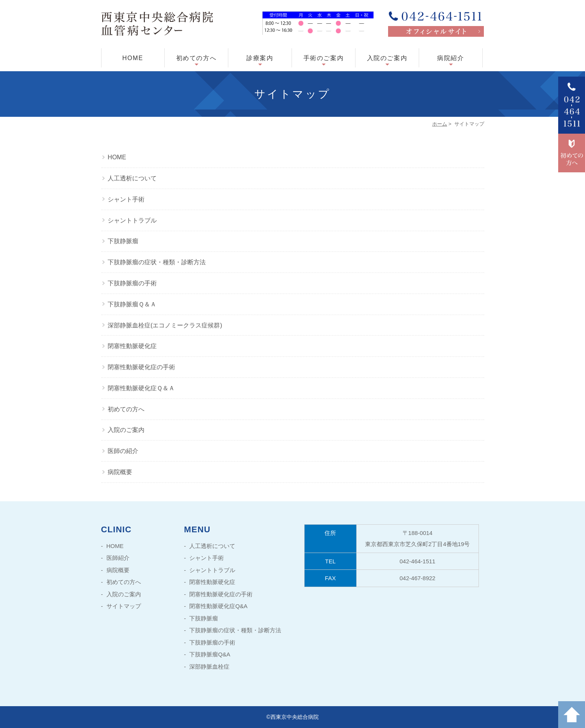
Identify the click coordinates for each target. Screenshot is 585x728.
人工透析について (132, 178)
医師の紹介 (123, 451)
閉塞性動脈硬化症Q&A (218, 606)
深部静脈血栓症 (209, 667)
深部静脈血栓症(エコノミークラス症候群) (165, 325)
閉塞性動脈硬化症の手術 (141, 367)
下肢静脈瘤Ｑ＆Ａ (132, 304)
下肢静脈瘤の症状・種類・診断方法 (157, 262)
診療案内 (260, 58)
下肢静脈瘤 (123, 241)
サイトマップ (124, 606)
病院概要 (120, 472)
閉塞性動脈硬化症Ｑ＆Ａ (141, 388)
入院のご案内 (387, 58)
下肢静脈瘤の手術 (132, 283)
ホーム (440, 124)
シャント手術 (126, 199)
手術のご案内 (324, 58)
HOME (133, 58)
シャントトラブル (132, 220)
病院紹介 (451, 58)
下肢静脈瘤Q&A (210, 654)
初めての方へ (197, 58)
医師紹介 (118, 558)
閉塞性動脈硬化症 (132, 346)
